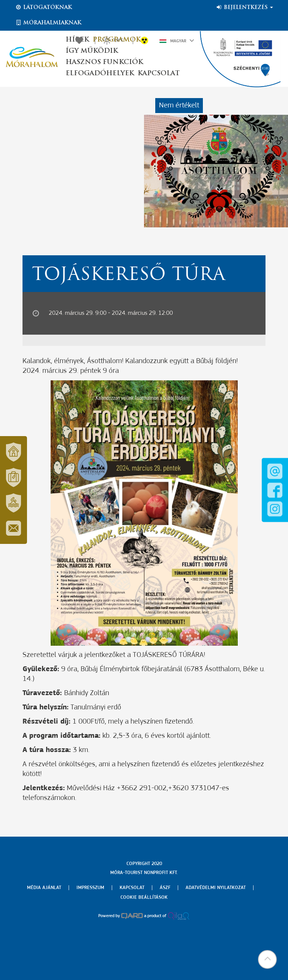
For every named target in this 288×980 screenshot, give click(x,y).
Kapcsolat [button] (159, 74)
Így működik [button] (92, 51)
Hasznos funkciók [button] (104, 62)
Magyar (177, 40)
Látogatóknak (43, 7)
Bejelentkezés (244, 7)
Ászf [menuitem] (165, 888)
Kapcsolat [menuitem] (132, 888)
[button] (267, 959)
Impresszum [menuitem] (90, 888)
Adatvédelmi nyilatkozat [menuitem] (216, 888)
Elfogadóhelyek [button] (100, 74)
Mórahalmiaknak (48, 23)
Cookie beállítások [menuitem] (144, 897)
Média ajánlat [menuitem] (44, 888)
